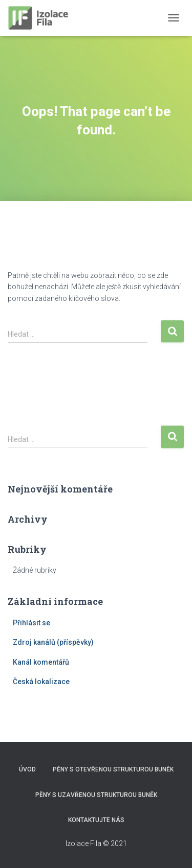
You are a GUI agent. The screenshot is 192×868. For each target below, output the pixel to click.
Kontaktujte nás (96, 820)
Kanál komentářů (41, 662)
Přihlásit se (31, 623)
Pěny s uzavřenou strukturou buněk (96, 795)
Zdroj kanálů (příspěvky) (53, 642)
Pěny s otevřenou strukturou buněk (113, 769)
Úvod (27, 769)
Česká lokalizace (41, 682)
